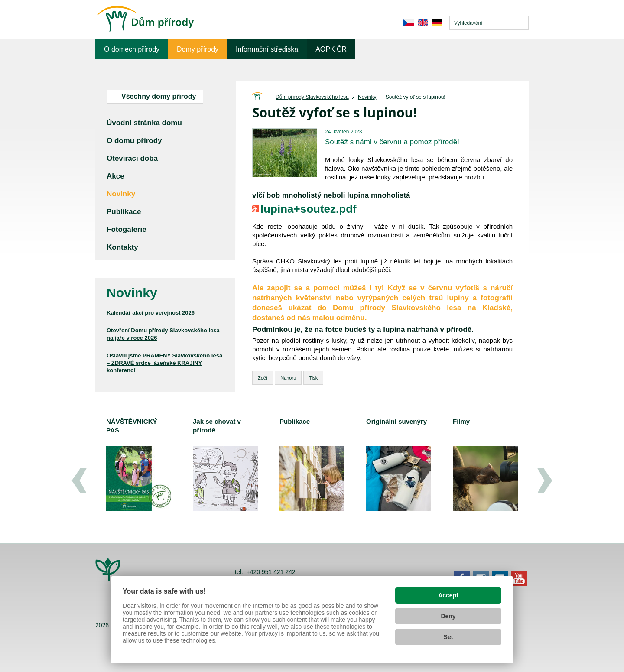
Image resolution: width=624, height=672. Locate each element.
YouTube (519, 579)
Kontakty (122, 247)
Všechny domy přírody (159, 96)
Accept (448, 595)
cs (408, 23)
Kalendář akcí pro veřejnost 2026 (151, 313)
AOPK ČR (331, 49)
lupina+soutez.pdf (309, 209)
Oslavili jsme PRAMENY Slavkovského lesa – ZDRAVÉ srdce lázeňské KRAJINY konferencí (164, 363)
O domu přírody (134, 141)
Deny (448, 616)
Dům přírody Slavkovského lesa (312, 97)
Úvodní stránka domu (144, 123)
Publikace (124, 212)
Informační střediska (267, 49)
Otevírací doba (132, 158)
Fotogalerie (127, 229)
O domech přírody (132, 49)
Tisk (313, 378)
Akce (115, 176)
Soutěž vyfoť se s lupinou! (416, 97)
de (437, 23)
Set (448, 637)
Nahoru (288, 378)
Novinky (367, 97)
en (423, 23)
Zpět (263, 378)
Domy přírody (198, 49)
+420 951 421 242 (271, 572)
